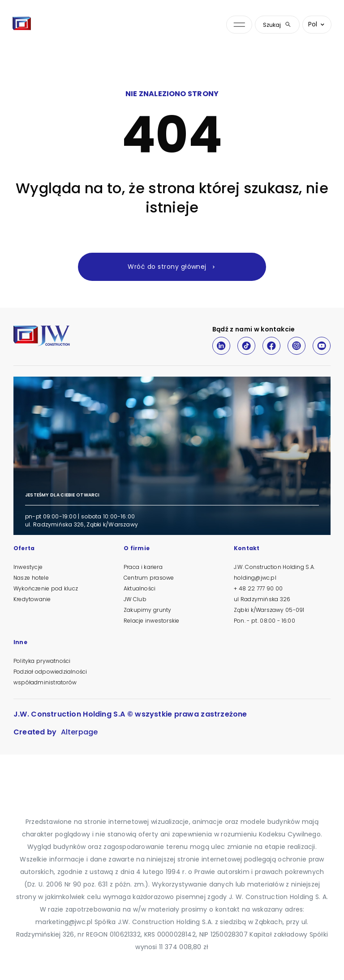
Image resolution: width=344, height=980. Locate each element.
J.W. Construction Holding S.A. (274, 567)
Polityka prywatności (42, 661)
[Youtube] (322, 346)
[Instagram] (297, 346)
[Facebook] (271, 346)
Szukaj (277, 25)
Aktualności (140, 588)
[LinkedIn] (221, 346)
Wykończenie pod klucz (46, 588)
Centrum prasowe (149, 578)
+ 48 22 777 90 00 (258, 588)
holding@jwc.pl (255, 578)
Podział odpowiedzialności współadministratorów (50, 677)
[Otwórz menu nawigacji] (239, 25)
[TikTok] (246, 346)
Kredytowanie (32, 599)
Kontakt (247, 549)
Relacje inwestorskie (151, 621)
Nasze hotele (31, 578)
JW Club (135, 599)
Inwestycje (28, 567)
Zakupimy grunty (147, 610)
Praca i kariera (143, 567)
